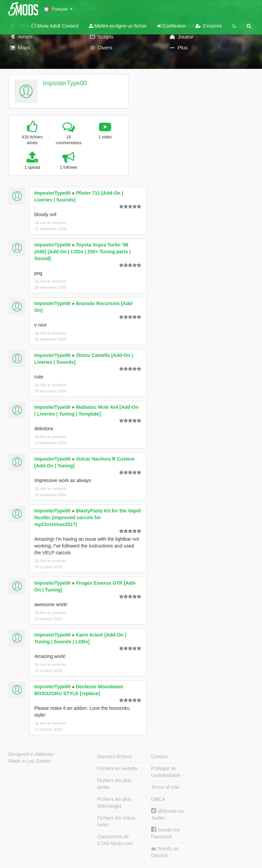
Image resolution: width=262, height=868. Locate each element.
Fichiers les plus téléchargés (114, 803)
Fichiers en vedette (117, 768)
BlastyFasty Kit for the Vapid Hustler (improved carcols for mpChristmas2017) (88, 518)
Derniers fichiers (114, 757)
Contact (159, 757)
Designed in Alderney (31, 754)
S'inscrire (209, 26)
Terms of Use (165, 787)
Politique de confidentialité (166, 772)
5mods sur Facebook (165, 833)
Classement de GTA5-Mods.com (115, 840)
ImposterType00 (65, 83)
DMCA (158, 799)
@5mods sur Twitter (168, 814)
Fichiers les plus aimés (114, 784)
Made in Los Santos (30, 761)
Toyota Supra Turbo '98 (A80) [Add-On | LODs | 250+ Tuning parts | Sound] (83, 252)
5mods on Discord (165, 852)
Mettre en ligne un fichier (118, 26)
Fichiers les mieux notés (116, 821)
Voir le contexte (50, 223)
